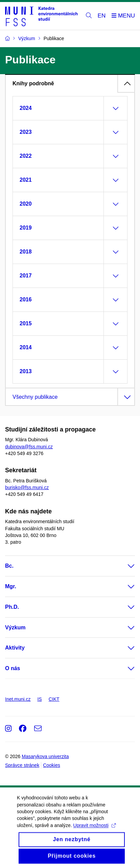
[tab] (70, 83)
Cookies (52, 765)
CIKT (54, 699)
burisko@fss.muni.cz (27, 487)
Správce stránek (22, 765)
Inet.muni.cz (18, 699)
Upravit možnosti (95, 831)
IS (39, 699)
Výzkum (15, 627)
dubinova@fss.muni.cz (29, 447)
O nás (13, 668)
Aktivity (15, 648)
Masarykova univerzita (45, 756)
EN (102, 16)
